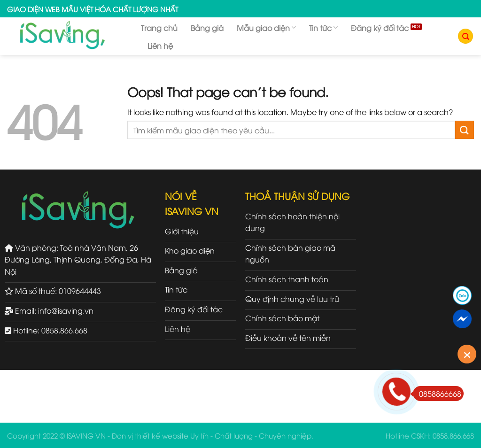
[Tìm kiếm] (465, 36)
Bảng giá (207, 28)
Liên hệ (160, 46)
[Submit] (465, 130)
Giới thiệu (182, 231)
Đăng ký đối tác (380, 28)
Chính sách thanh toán (287, 279)
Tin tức (323, 28)
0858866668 (437, 394)
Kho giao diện (190, 250)
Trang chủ (159, 28)
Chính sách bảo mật (282, 318)
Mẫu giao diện (266, 28)
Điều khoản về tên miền (288, 338)
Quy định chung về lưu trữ (292, 299)
